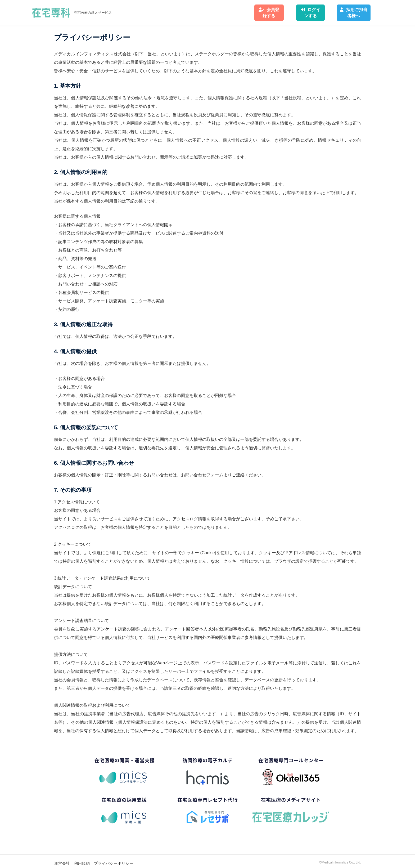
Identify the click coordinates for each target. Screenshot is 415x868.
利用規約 (82, 859)
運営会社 (62, 859)
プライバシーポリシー (114, 859)
